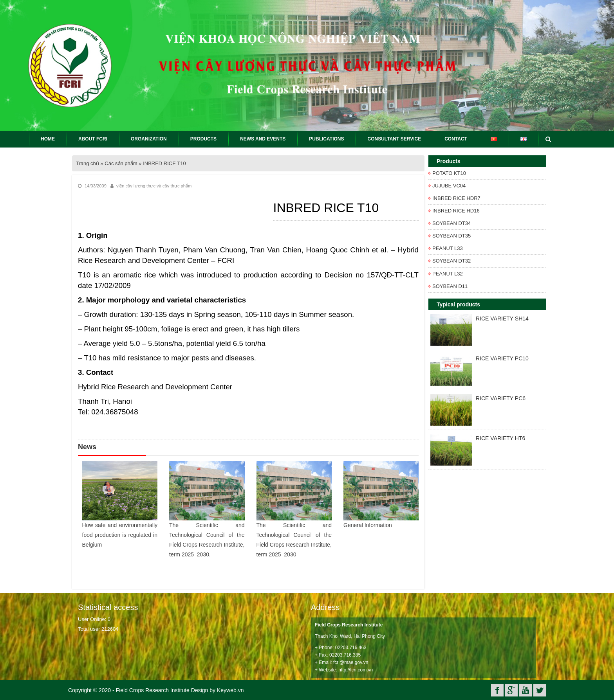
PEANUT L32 (448, 274)
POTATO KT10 (449, 173)
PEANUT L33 (448, 248)
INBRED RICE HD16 (456, 211)
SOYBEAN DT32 (451, 261)
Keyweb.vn (230, 690)
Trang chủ (88, 163)
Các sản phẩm (121, 163)
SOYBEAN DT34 (451, 223)
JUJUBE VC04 (449, 186)
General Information (368, 525)
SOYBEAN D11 (450, 286)
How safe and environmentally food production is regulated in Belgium (120, 535)
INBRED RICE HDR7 (456, 198)
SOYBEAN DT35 (451, 236)
